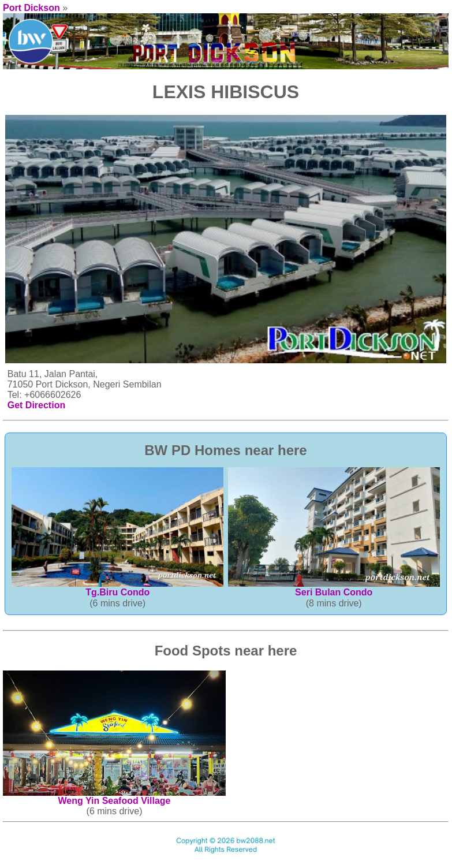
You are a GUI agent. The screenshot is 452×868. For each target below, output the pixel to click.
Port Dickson (31, 8)
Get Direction (36, 405)
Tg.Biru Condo (117, 588)
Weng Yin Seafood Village (114, 797)
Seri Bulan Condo (334, 588)
